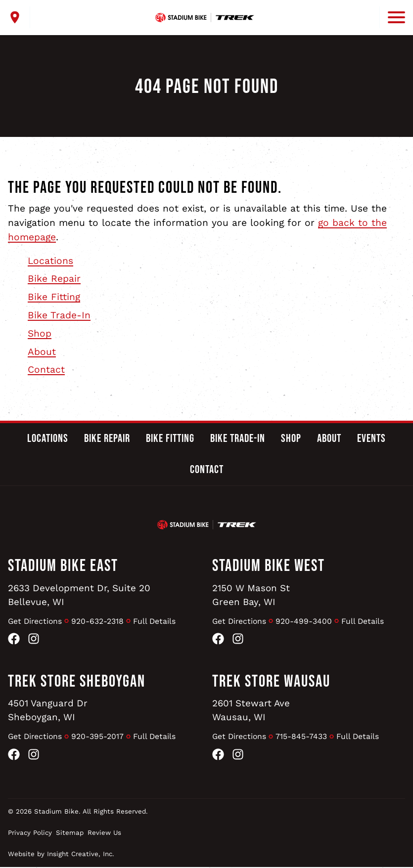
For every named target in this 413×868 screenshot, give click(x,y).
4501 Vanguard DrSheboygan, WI (48, 711)
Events (371, 438)
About (42, 352)
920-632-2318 (99, 621)
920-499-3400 (306, 621)
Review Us (104, 834)
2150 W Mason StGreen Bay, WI (252, 595)
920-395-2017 (99, 737)
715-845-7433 (303, 737)
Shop (40, 333)
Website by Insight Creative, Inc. (61, 855)
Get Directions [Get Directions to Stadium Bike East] (36, 621)
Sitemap (70, 834)
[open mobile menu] (392, 17)
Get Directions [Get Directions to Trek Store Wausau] (240, 737)
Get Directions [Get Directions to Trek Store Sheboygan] (36, 737)
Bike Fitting (54, 297)
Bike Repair (54, 279)
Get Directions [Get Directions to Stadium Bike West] (240, 621)
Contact (46, 369)
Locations (50, 261)
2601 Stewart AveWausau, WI (252, 711)
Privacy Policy (30, 834)
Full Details (157, 621)
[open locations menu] (19, 17)
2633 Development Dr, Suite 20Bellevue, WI (81, 595)
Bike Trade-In (59, 315)
